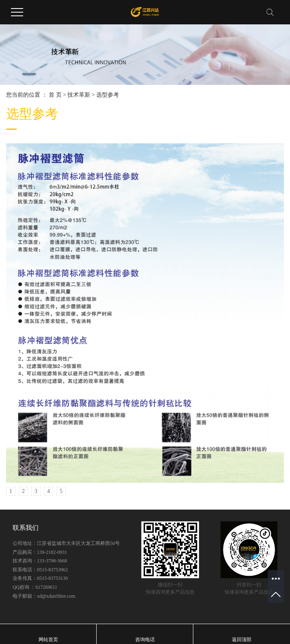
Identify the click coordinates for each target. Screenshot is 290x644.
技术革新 (79, 95)
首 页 (55, 95)
